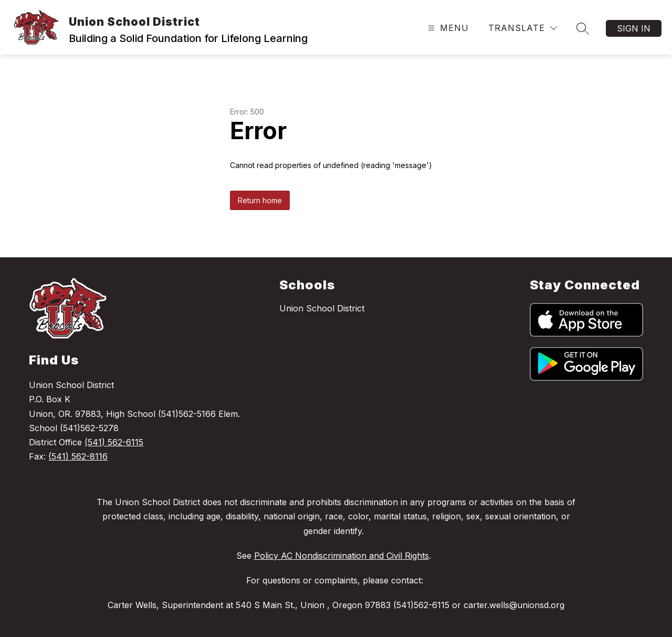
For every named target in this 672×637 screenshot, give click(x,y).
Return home (260, 200)
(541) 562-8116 (78, 456)
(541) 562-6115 (114, 442)
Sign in (634, 28)
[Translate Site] (523, 28)
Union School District (322, 308)
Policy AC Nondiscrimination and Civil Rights (342, 556)
